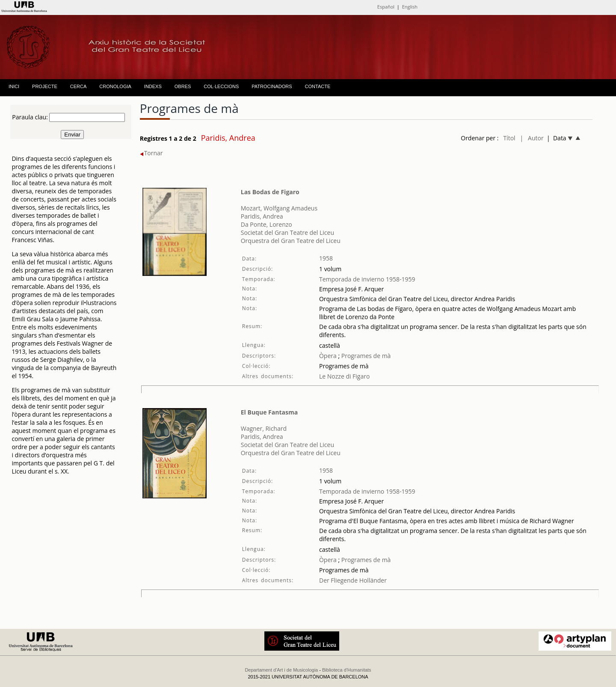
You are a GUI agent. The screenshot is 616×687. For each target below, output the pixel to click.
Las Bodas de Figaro (270, 192)
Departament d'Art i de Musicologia (281, 670)
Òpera (328, 356)
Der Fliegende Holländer (353, 580)
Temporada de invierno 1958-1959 (367, 279)
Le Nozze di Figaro (344, 376)
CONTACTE (318, 86)
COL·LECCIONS (221, 86)
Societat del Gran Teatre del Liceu (287, 232)
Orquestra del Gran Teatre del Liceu (291, 241)
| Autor (532, 138)
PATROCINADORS (272, 86)
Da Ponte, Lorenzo (267, 224)
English (410, 7)
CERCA (78, 86)
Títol (509, 138)
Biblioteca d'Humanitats (347, 670)
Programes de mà (365, 356)
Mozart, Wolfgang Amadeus (279, 208)
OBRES (183, 86)
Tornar (151, 153)
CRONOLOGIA (115, 86)
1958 (326, 258)
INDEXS (153, 86)
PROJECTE (45, 86)
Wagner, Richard (264, 428)
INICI (14, 86)
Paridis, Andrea (262, 216)
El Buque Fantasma (269, 412)
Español (386, 7)
